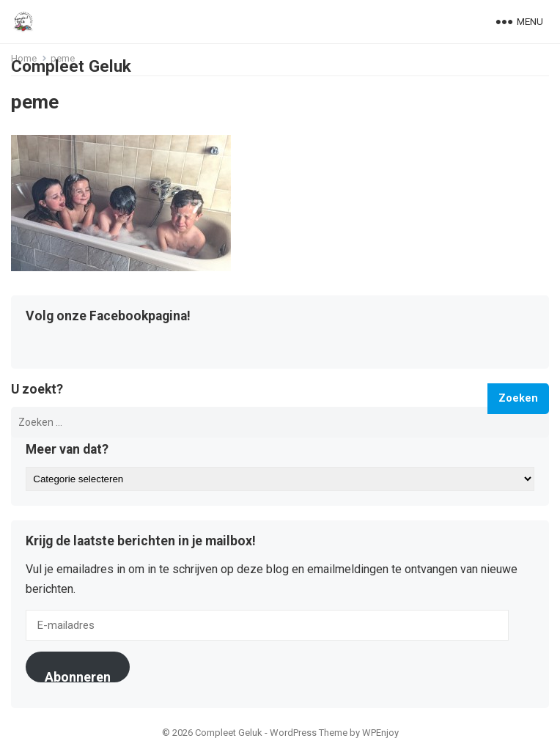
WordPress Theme (309, 733)
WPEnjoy (380, 733)
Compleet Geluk (71, 66)
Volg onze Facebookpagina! (108, 317)
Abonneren (78, 676)
